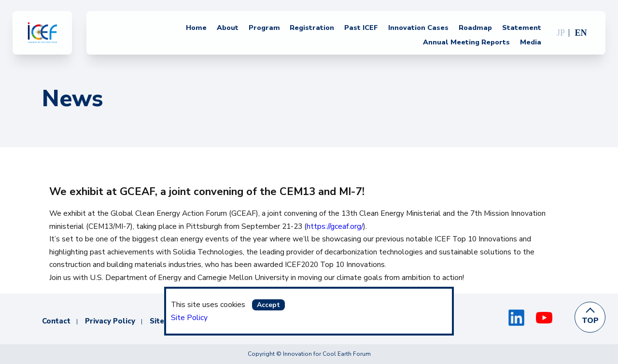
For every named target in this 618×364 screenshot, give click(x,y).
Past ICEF (361, 28)
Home (196, 28)
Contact (56, 321)
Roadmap (475, 28)
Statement (522, 28)
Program (264, 28)
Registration (312, 28)
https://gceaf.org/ (335, 226)
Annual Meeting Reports (466, 42)
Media (531, 42)
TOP (590, 321)
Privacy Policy (110, 321)
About (228, 28)
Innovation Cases (418, 28)
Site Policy (189, 318)
